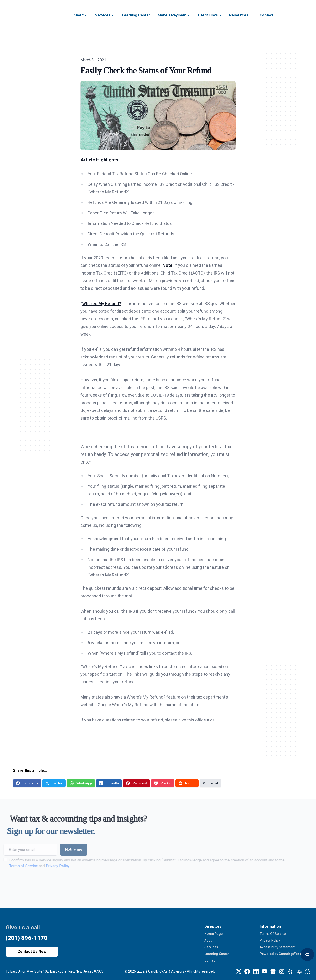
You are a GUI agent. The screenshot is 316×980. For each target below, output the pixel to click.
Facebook (27, 783)
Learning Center (217, 954)
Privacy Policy (47, 866)
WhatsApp (81, 783)
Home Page (213, 934)
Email (210, 783)
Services (211, 947)
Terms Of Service (273, 934)
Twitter (54, 783)
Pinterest (136, 783)
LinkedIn (109, 783)
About (209, 940)
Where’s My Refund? (102, 303)
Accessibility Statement (278, 947)
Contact (210, 960)
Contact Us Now (32, 951)
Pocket (163, 783)
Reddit (187, 783)
